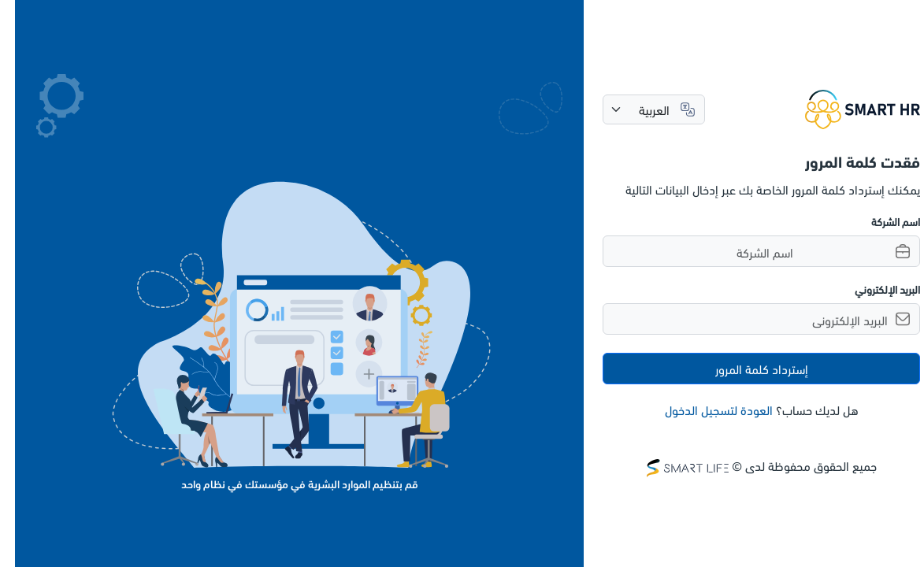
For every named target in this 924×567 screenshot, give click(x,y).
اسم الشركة (881, 221)
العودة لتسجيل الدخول (704, 409)
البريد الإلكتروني (872, 289)
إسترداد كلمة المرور (747, 368)
